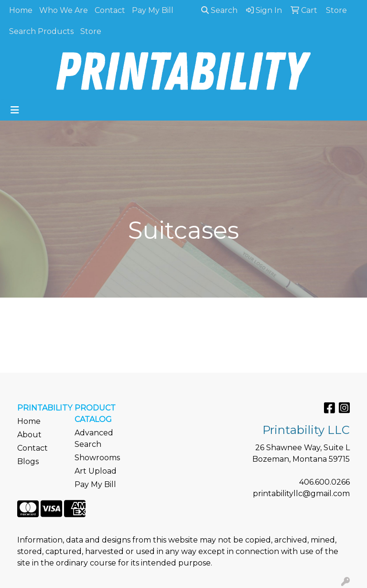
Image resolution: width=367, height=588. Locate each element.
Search (219, 10)
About (29, 435)
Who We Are (64, 10)
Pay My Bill (153, 10)
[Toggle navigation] (15, 110)
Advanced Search (94, 438)
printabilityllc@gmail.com (301, 494)
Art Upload (96, 471)
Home (21, 10)
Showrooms (97, 458)
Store (91, 31)
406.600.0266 (324, 482)
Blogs (28, 461)
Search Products (41, 31)
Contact (110, 10)
